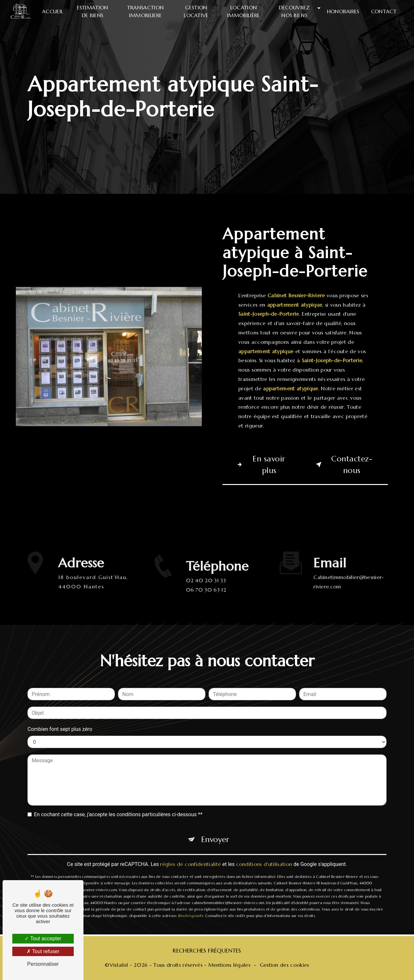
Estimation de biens (93, 11)
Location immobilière (244, 11)
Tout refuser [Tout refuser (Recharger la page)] (43, 951)
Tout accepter (43, 938)
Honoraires (343, 11)
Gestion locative (196, 11)
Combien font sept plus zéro (60, 721)
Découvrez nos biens (294, 11)
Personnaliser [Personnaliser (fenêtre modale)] (43, 964)
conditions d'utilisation (264, 856)
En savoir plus (260, 465)
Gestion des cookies (284, 965)
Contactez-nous (343, 465)
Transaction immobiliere (146, 11)
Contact (384, 11)
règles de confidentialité (191, 856)
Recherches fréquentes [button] (207, 951)
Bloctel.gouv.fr (191, 908)
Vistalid (119, 965)
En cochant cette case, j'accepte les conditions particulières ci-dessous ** (118, 807)
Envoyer (215, 832)
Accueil (53, 11)
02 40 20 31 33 (206, 588)
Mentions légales (229, 965)
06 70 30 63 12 (206, 597)
